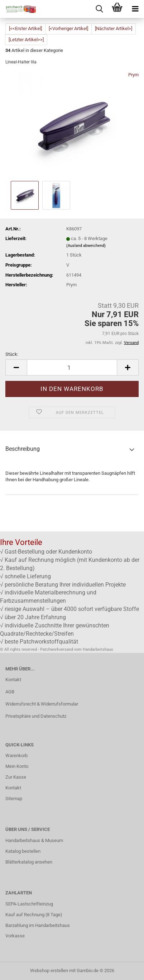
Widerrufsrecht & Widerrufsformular (42, 704)
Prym (133, 75)
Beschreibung (23, 449)
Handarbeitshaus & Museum (34, 840)
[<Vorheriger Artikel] (68, 28)
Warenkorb (16, 756)
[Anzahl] (72, 367)
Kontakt (13, 680)
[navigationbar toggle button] (135, 9)
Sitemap (14, 799)
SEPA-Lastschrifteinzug (29, 904)
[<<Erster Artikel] (25, 28)
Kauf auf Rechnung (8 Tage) (34, 915)
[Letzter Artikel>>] (26, 40)
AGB (10, 692)
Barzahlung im (20, 925)
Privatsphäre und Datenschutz (36, 716)
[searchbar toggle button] (99, 9)
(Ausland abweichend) (86, 246)
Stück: (12, 354)
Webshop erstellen (49, 971)
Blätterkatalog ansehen (29, 862)
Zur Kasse (16, 777)
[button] (16, 367)
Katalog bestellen (23, 851)
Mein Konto (17, 766)
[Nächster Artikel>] (114, 28)
